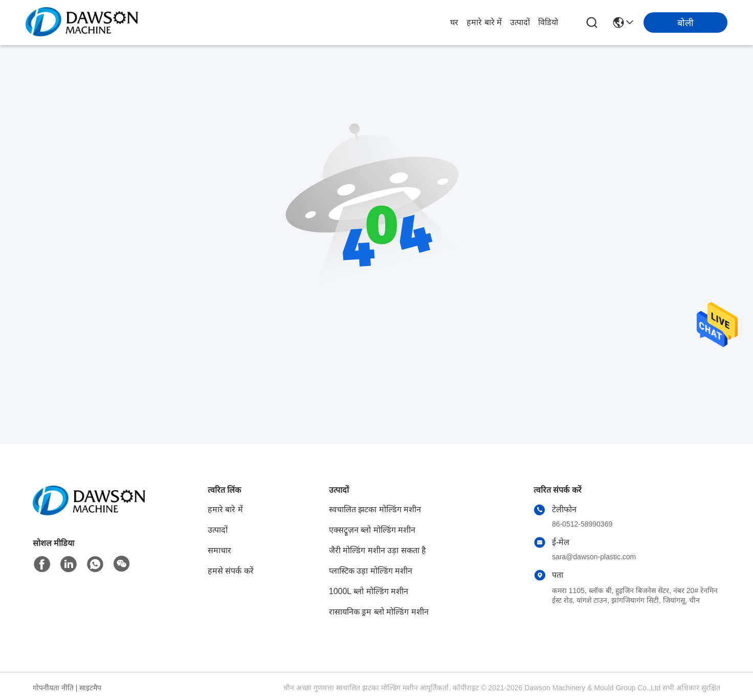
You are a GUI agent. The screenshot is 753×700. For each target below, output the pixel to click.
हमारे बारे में (484, 22)
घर (454, 22)
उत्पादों (520, 22)
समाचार (219, 550)
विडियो (548, 22)
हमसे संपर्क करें (231, 571)
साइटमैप (90, 688)
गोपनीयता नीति (53, 688)
